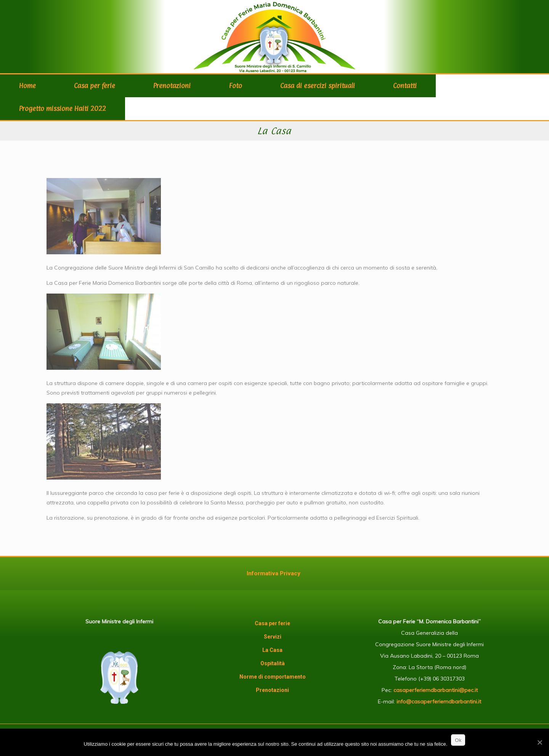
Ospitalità (273, 663)
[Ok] (539, 742)
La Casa (272, 650)
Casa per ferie (272, 623)
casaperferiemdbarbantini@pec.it (436, 690)
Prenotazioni (272, 690)
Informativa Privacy (274, 573)
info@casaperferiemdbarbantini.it (439, 701)
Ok (458, 740)
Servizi (273, 637)
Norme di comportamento (273, 677)
